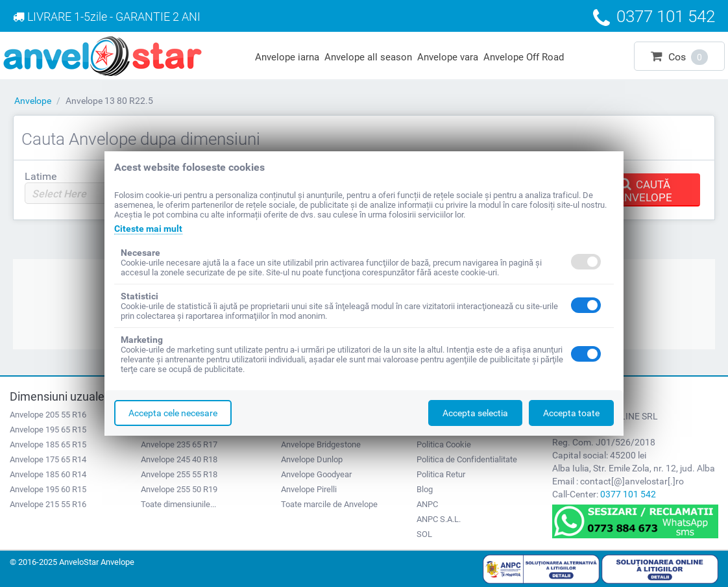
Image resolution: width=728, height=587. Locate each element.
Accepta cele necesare (173, 413)
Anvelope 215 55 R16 (48, 504)
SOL (424, 534)
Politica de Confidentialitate (467, 459)
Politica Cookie (444, 444)
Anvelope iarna (287, 57)
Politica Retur (441, 474)
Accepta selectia (475, 413)
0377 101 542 (628, 494)
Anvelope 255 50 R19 (179, 489)
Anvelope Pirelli (309, 489)
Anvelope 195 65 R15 (48, 430)
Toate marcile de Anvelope (329, 504)
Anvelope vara (448, 57)
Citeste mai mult (148, 229)
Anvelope (33, 101)
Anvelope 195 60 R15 (48, 489)
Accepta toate (571, 413)
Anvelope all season (368, 57)
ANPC (427, 504)
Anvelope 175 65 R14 (48, 459)
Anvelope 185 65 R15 (48, 444)
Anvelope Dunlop (312, 459)
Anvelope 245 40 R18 (179, 459)
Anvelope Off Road (524, 57)
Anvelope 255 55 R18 (179, 474)
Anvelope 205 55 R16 (48, 415)
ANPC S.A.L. (439, 519)
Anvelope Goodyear (316, 474)
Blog (425, 489)
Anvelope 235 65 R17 (179, 444)
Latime (41, 176)
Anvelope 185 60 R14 (48, 474)
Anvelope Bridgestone (321, 444)
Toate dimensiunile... (178, 504)
